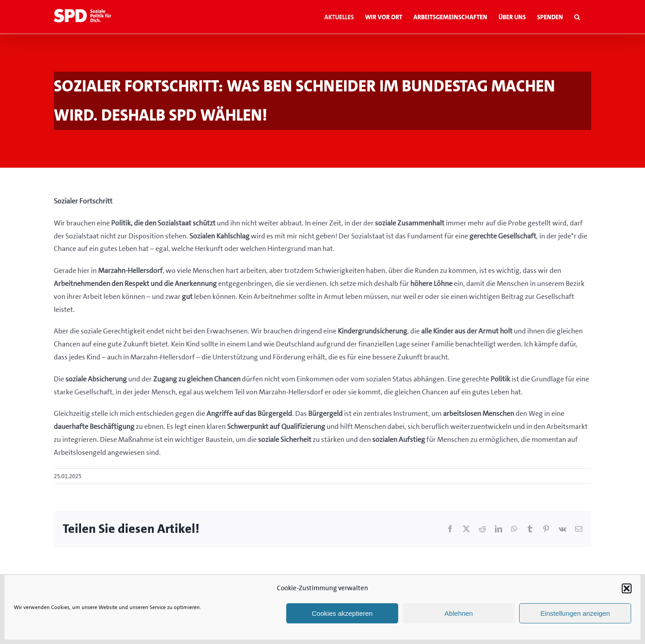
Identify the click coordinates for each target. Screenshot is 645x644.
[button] (627, 588)
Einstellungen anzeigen (575, 613)
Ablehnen (458, 613)
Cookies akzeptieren (342, 613)
